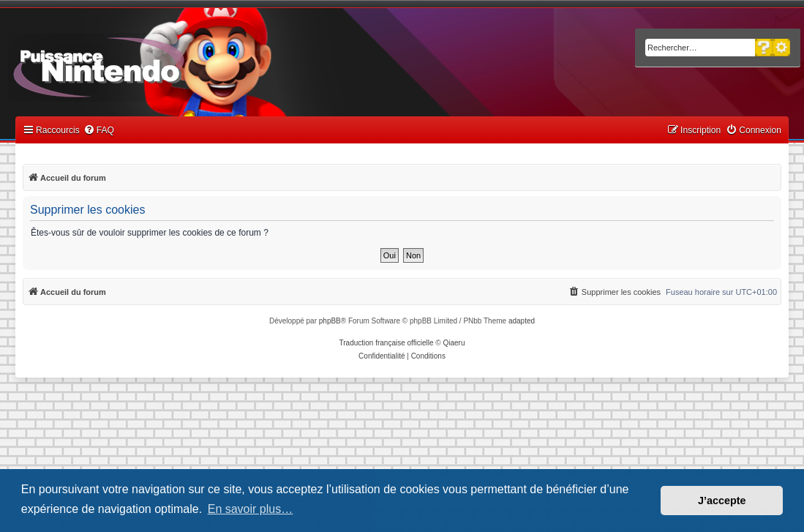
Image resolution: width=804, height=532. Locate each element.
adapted (522, 321)
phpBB (330, 321)
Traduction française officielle (387, 343)
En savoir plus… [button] (251, 509)
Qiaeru (454, 343)
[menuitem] (99, 131)
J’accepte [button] (722, 501)
